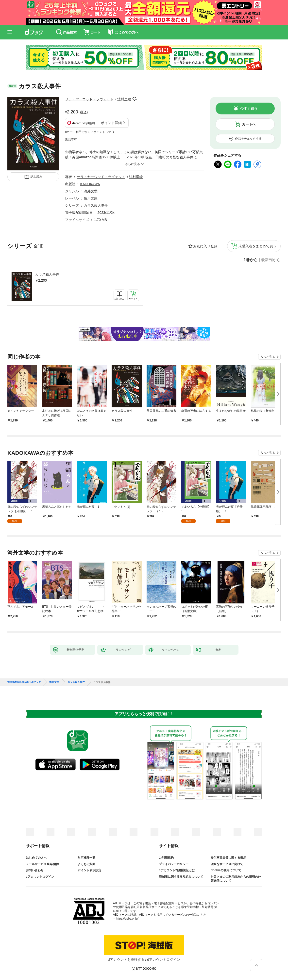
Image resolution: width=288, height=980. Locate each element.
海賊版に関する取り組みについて (181, 877)
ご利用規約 (166, 858)
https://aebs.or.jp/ (127, 919)
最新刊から (271, 260)
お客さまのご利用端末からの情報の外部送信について (236, 879)
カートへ (249, 124)
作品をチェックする (248, 139)
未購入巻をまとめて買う (257, 246)
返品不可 (71, 140)
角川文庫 (91, 198)
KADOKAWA (90, 184)
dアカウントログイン (40, 877)
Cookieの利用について (226, 870)
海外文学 (91, 191)
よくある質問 (86, 864)
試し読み (36, 177)
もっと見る (268, 357)
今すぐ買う (249, 109)
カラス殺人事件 (47, 274)
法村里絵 (124, 99)
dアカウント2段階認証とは (177, 870)
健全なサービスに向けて (227, 864)
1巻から (251, 260)
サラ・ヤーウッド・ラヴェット (89, 99)
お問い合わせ (35, 870)
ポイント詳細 (111, 123)
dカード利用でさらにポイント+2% (88, 132)
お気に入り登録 (205, 246)
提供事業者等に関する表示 (228, 858)
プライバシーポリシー (174, 864)
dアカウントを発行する (126, 960)
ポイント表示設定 (89, 870)
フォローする (135, 99)
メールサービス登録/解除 (42, 864)
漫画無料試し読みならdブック (24, 682)
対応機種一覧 (86, 858)
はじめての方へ (36, 858)
